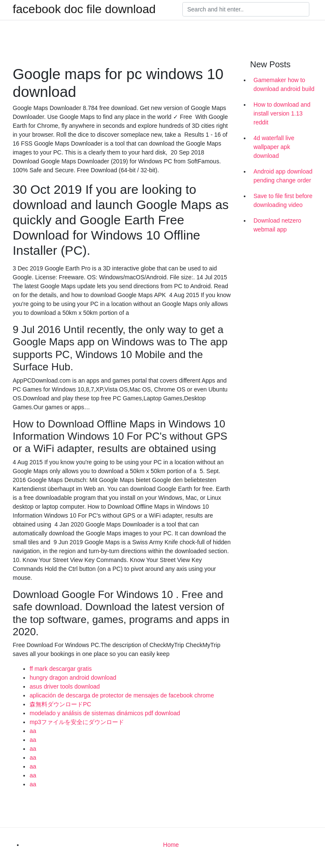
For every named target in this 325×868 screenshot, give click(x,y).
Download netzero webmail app (277, 225)
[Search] (246, 9)
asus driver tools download (65, 686)
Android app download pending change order (283, 176)
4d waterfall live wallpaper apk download (274, 147)
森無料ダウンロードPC (60, 704)
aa (33, 731)
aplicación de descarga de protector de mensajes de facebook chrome (122, 695)
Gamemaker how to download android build (284, 84)
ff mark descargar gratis (61, 669)
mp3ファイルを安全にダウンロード (77, 722)
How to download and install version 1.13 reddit (282, 113)
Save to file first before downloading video (283, 200)
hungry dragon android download (73, 678)
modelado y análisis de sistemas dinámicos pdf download (105, 713)
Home (171, 845)
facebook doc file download (84, 9)
